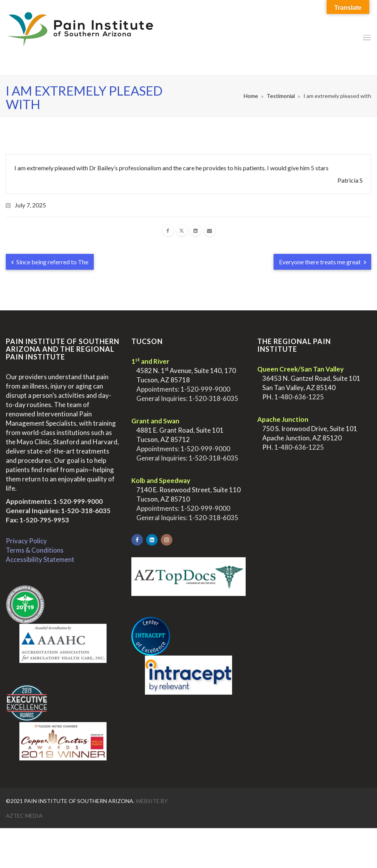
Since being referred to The (50, 262)
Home (251, 96)
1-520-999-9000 (78, 501)
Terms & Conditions (35, 550)
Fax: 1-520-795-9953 (37, 520)
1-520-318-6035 (86, 511)
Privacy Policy (26, 541)
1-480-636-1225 (299, 397)
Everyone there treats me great (322, 262)
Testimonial (281, 96)
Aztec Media (24, 816)
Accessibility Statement (40, 559)
